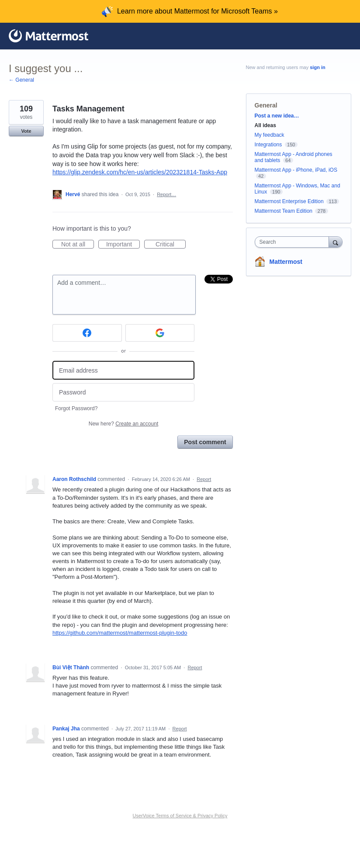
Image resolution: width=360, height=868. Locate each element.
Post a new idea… (277, 116)
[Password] (123, 393)
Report (204, 479)
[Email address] (123, 370)
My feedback (270, 135)
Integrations (268, 145)
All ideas (265, 125)
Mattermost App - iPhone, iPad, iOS (296, 170)
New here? (123, 424)
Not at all (78, 245)
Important (123, 245)
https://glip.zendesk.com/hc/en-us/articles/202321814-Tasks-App (140, 172)
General (266, 105)
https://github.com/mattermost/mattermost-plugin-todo (120, 633)
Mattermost (286, 262)
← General (21, 80)
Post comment (205, 442)
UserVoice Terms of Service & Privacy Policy (180, 816)
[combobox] (294, 242)
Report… (166, 194)
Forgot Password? (76, 408)
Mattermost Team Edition (284, 211)
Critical (171, 245)
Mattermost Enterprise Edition (290, 201)
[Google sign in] (160, 333)
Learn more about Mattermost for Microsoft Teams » (197, 11)
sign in (317, 67)
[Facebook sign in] (87, 333)
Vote (26, 131)
